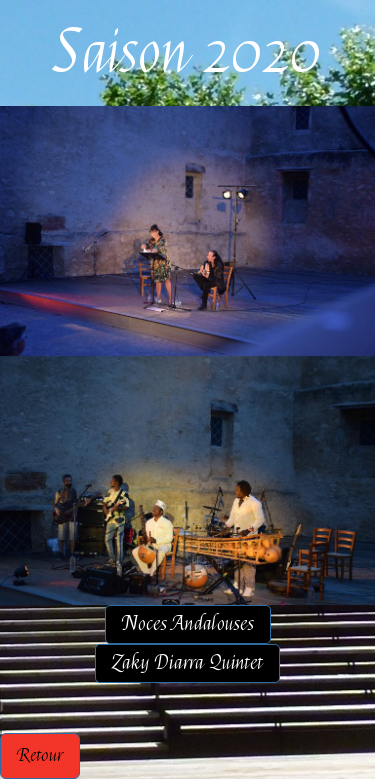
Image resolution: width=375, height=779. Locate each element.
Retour (40, 755)
